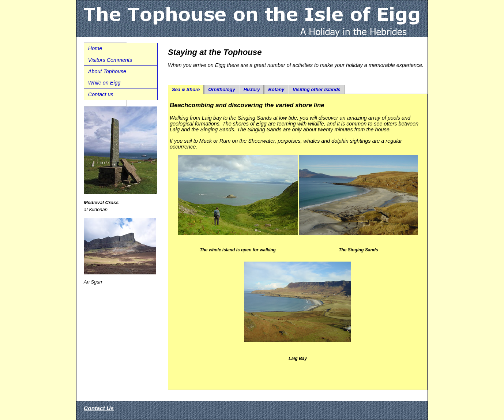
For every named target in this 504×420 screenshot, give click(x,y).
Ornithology (221, 89)
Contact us (101, 94)
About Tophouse (107, 71)
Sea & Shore (186, 89)
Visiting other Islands (317, 89)
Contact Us (99, 408)
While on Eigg (104, 83)
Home (95, 48)
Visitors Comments (110, 60)
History (252, 89)
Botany (276, 89)
